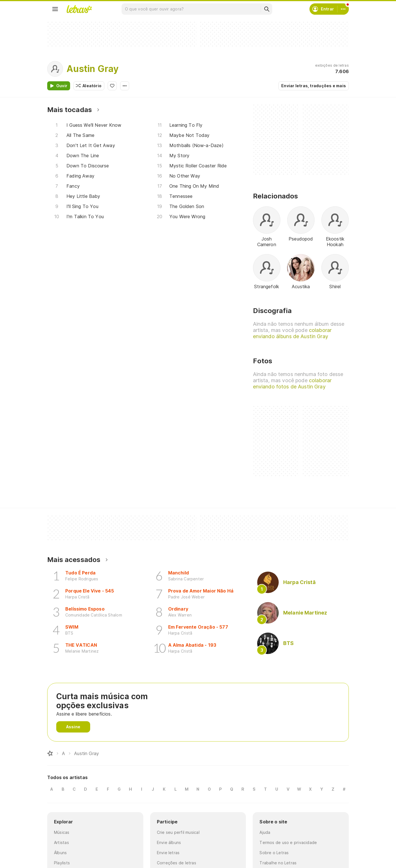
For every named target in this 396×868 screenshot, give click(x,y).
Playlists (62, 863)
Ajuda (265, 832)
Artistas (61, 842)
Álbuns (60, 853)
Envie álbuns (169, 842)
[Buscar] (267, 9)
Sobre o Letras (274, 853)
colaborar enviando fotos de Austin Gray (292, 383)
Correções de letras (177, 863)
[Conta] (343, 9)
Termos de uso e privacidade (288, 842)
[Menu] (55, 9)
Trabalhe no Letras (278, 863)
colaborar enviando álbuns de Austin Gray (292, 333)
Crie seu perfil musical (178, 832)
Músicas (62, 832)
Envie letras (168, 853)
